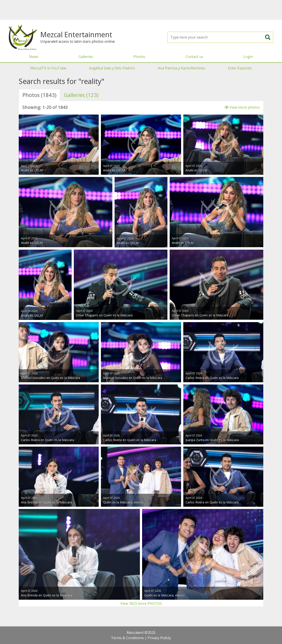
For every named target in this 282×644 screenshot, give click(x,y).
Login (248, 57)
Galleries (86, 57)
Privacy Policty (159, 638)
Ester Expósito (240, 68)
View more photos (242, 107)
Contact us (194, 57)
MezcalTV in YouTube (48, 68)
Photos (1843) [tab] (39, 95)
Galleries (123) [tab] (81, 95)
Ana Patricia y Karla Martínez (182, 68)
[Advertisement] (141, 10)
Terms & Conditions (127, 638)
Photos (139, 57)
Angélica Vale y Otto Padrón (112, 68)
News (34, 57)
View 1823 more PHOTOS (141, 603)
